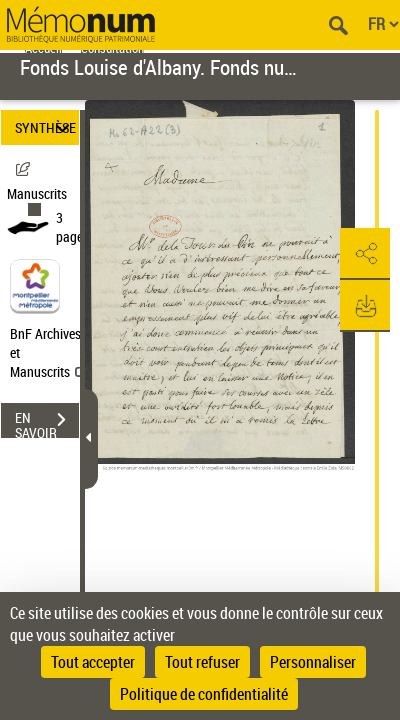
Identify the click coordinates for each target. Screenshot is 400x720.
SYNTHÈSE (45, 127)
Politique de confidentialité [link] (204, 694)
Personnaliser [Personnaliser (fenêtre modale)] (313, 662)
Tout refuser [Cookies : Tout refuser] (202, 662)
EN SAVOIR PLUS (47, 422)
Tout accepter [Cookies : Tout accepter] (93, 662)
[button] (365, 254)
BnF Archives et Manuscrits (48, 352)
